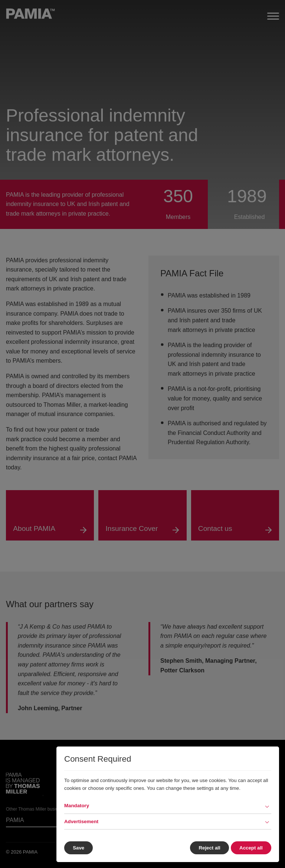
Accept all (251, 848)
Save (78, 848)
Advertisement (81, 822)
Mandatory (77, 806)
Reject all (208, 848)
